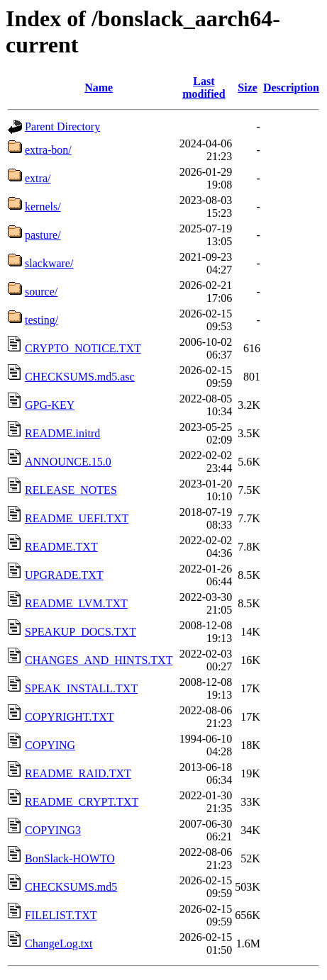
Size (248, 88)
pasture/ (43, 235)
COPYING (50, 745)
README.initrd (62, 433)
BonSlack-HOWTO (70, 858)
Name (99, 88)
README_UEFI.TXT (77, 518)
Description (291, 88)
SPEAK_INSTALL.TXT (81, 688)
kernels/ (43, 207)
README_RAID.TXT (78, 773)
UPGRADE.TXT (64, 575)
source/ (41, 292)
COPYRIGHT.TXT (69, 717)
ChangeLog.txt (59, 944)
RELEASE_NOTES (71, 490)
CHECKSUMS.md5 (71, 887)
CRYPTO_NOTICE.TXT (83, 348)
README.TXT (61, 547)
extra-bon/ (48, 150)
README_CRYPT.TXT (82, 802)
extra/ (38, 178)
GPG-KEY (50, 405)
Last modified (204, 88)
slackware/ (49, 263)
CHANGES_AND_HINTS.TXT (99, 660)
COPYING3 (53, 830)
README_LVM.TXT (76, 603)
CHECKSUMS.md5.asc (80, 377)
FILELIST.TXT (61, 915)
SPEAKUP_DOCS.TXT (81, 632)
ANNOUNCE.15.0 (68, 462)
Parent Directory (62, 126)
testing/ (41, 320)
